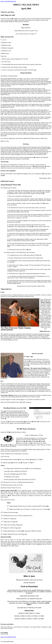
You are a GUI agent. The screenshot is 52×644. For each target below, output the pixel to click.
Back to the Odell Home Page (8, 1)
